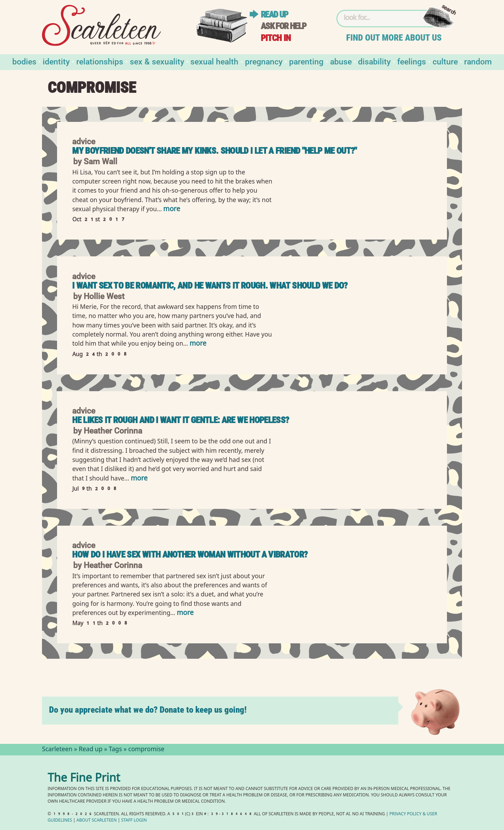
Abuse (341, 61)
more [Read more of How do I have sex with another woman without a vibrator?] (185, 613)
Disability (374, 61)
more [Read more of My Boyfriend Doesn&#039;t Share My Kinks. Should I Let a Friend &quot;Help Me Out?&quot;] (171, 210)
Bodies (24, 61)
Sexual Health (214, 61)
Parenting (306, 61)
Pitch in (276, 38)
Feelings (412, 61)
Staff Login (134, 821)
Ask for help (283, 26)
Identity (56, 61)
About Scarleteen (97, 821)
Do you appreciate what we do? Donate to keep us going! (148, 710)
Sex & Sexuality (157, 61)
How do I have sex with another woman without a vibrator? (190, 555)
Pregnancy (264, 61)
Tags (115, 750)
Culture (445, 61)
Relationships (100, 61)
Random (478, 61)
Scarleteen (57, 750)
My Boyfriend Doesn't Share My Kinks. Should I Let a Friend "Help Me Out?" (214, 151)
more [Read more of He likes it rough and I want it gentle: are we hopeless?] (139, 479)
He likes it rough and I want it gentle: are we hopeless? (180, 420)
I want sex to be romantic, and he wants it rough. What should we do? (210, 286)
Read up (274, 15)
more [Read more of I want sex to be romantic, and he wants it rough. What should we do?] (198, 344)
